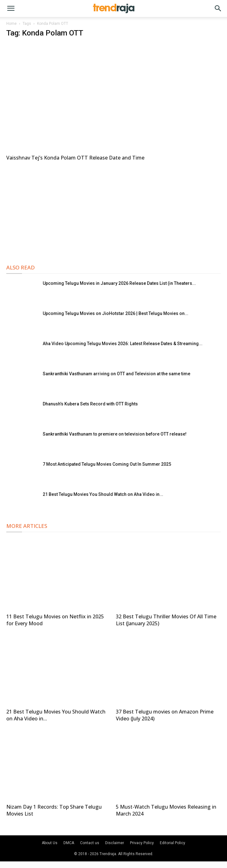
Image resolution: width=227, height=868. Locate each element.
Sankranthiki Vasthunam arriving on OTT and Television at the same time (116, 374)
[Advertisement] (114, 212)
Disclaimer (115, 843)
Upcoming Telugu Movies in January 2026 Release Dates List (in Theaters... (119, 283)
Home (11, 24)
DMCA (69, 843)
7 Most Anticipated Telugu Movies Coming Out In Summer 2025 (107, 464)
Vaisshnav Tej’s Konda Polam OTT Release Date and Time (75, 158)
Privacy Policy (142, 843)
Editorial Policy (173, 843)
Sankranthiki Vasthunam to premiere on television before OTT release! (115, 434)
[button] (11, 8)
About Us (50, 843)
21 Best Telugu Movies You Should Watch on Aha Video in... (103, 494)
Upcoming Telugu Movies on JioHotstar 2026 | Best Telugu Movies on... (116, 313)
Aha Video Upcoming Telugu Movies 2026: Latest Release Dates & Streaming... (123, 344)
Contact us (90, 843)
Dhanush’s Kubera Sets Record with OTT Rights (90, 404)
